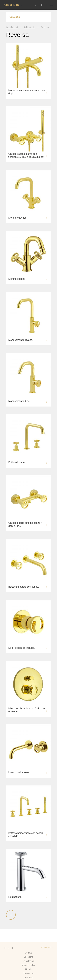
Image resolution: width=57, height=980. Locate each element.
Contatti (28, 953)
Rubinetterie (29, 27)
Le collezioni (12, 27)
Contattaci (46, 947)
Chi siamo (28, 957)
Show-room (29, 973)
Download (28, 978)
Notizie (28, 969)
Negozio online (28, 965)
